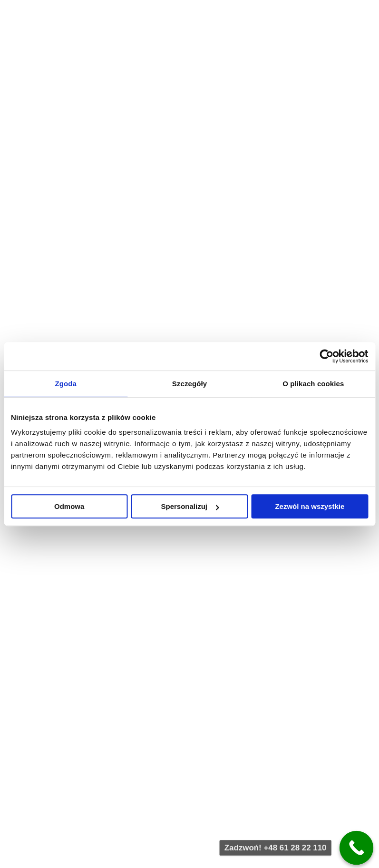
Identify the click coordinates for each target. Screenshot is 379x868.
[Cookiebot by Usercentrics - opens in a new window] (326, 356)
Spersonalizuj (190, 506)
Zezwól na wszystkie (310, 506)
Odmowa (69, 506)
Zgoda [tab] (66, 384)
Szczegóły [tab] (189, 384)
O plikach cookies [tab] (313, 384)
